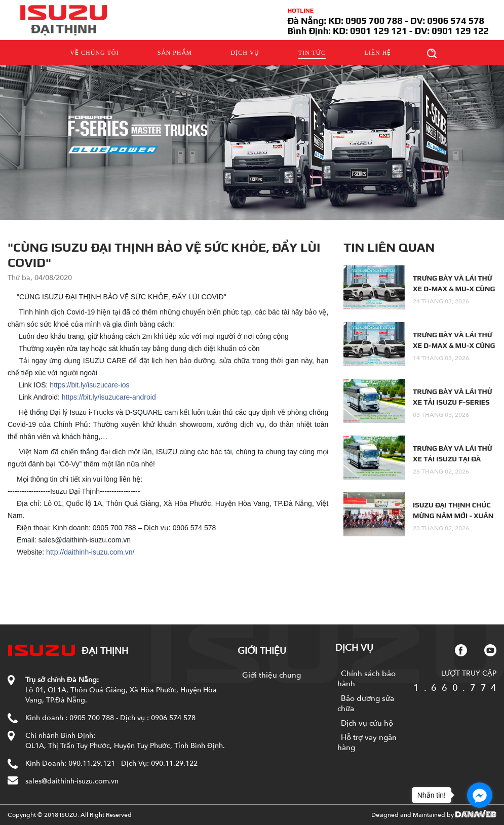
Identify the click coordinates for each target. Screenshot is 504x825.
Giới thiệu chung (272, 675)
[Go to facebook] (480, 795)
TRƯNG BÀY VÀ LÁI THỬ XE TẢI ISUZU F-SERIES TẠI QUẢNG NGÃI (453, 402)
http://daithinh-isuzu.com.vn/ (90, 552)
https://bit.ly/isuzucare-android (109, 397)
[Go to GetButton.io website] (480, 815)
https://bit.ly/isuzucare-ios (89, 385)
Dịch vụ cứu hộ (367, 723)
